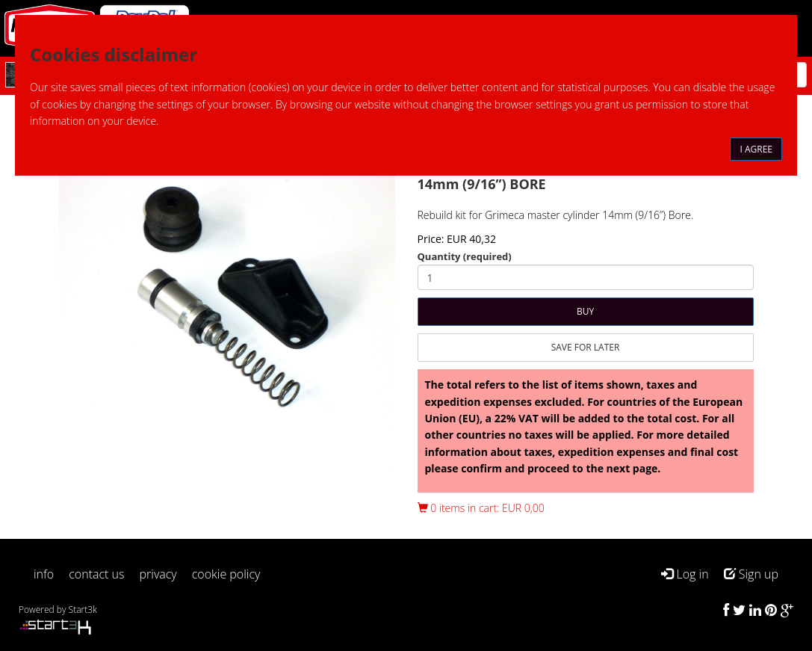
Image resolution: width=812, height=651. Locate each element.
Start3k (83, 610)
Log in (685, 574)
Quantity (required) (465, 256)
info (44, 574)
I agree (756, 149)
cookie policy (226, 574)
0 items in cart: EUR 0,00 (481, 508)
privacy (158, 574)
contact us (96, 574)
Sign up (751, 574)
